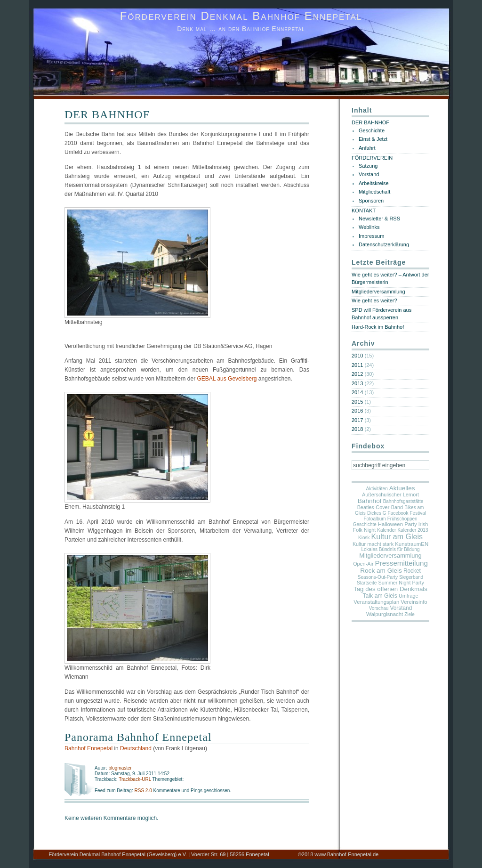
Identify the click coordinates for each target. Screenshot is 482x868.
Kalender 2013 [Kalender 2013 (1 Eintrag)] (413, 530)
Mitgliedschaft (374, 192)
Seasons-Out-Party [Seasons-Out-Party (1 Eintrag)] (378, 577)
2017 (357, 420)
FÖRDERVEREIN (372, 158)
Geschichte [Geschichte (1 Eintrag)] (365, 524)
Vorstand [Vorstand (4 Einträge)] (401, 608)
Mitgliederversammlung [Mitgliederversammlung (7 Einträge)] (390, 556)
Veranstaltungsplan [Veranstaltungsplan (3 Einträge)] (376, 602)
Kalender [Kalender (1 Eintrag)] (386, 530)
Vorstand (369, 174)
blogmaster (120, 768)
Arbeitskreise (374, 183)
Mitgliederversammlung (378, 292)
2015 (357, 402)
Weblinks (369, 227)
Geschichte (372, 130)
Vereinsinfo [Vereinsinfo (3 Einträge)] (414, 602)
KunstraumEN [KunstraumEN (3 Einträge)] (412, 544)
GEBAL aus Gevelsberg (227, 379)
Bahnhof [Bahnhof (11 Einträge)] (370, 501)
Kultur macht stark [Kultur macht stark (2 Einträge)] (373, 544)
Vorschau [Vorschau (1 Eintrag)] (379, 608)
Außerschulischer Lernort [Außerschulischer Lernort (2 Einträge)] (390, 495)
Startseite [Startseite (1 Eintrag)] (367, 583)
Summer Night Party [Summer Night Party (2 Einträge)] (401, 583)
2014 (357, 392)
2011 (357, 365)
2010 (357, 356)
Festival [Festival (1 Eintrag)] (418, 513)
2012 (357, 374)
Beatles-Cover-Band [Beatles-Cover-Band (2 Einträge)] (380, 507)
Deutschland (136, 748)
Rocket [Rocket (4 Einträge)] (412, 571)
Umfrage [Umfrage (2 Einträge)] (409, 596)
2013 (357, 383)
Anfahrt (367, 148)
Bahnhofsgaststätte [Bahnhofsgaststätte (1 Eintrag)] (403, 501)
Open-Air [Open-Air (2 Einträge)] (363, 564)
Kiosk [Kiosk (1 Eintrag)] (364, 538)
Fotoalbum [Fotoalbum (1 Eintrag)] (374, 519)
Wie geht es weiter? (374, 300)
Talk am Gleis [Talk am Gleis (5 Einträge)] (380, 596)
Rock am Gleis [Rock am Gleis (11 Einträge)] (381, 571)
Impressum (371, 236)
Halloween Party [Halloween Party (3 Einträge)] (398, 524)
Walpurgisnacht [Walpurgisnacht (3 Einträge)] (385, 614)
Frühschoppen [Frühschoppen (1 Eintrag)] (402, 519)
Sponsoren (371, 201)
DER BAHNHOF (107, 114)
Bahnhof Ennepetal (88, 748)
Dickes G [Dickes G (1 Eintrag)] (377, 513)
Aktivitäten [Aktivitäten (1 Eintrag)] (377, 489)
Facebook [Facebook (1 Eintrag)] (398, 513)
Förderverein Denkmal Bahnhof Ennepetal (241, 16)
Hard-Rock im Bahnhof (378, 327)
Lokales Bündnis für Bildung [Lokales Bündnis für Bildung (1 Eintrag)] (391, 549)
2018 (357, 429)
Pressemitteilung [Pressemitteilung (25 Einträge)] (402, 563)
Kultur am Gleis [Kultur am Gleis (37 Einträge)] (397, 537)
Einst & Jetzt (373, 139)
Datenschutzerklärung (384, 244)
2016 (357, 411)
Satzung (368, 166)
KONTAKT (364, 211)
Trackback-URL (135, 779)
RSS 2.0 (144, 791)
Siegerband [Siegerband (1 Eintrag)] (411, 577)
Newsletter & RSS (379, 219)
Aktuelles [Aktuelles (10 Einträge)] (402, 488)
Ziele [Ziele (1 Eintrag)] (410, 614)
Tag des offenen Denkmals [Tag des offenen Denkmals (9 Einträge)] (390, 589)
